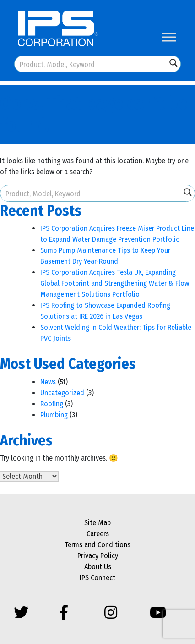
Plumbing (54, 415)
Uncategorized (62, 393)
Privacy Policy (98, 556)
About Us (98, 567)
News (48, 382)
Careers (98, 534)
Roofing (52, 404)
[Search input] (91, 64)
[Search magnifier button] (173, 63)
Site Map (97, 523)
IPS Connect (97, 578)
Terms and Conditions (97, 545)
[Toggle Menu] (169, 37)
